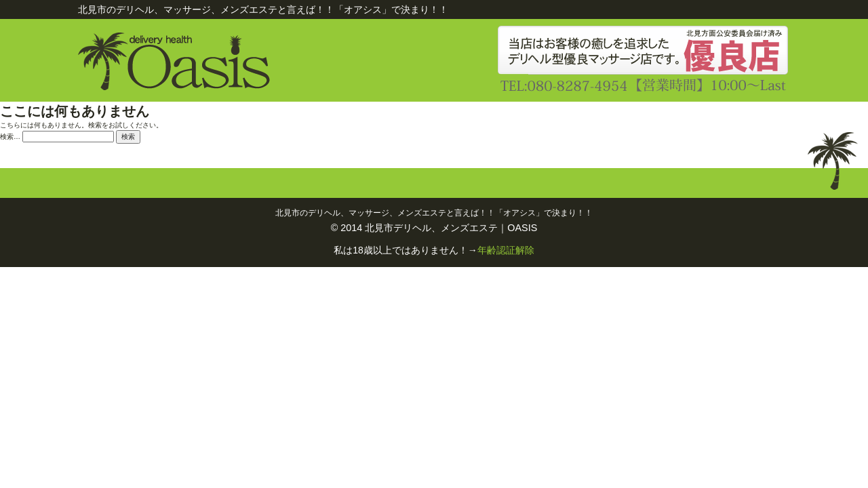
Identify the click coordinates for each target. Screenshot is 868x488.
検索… (10, 137)
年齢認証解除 (506, 250)
